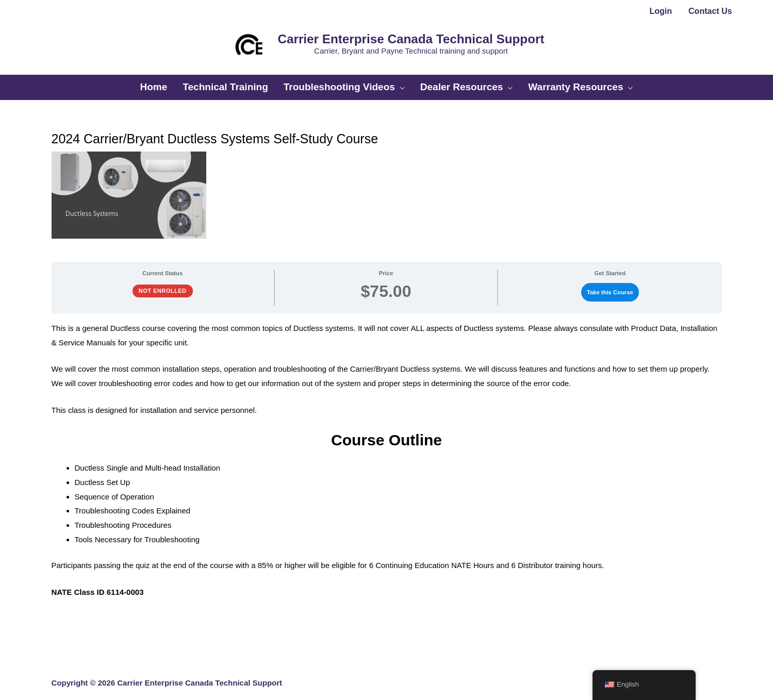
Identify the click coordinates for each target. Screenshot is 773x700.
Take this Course (610, 282)
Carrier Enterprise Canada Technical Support (403, 35)
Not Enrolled (163, 280)
